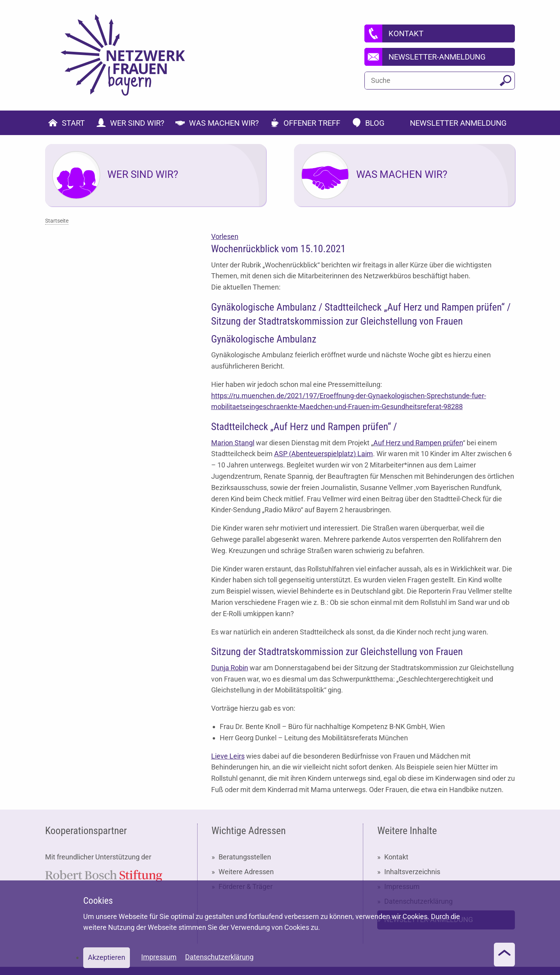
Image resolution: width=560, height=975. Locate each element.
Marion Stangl (233, 443)
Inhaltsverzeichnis (412, 872)
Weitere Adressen (246, 872)
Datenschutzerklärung (219, 957)
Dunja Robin (230, 668)
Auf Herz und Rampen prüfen (418, 443)
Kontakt (396, 857)
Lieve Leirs (228, 756)
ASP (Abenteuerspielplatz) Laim (324, 454)
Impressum (159, 957)
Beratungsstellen (245, 857)
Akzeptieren (107, 957)
